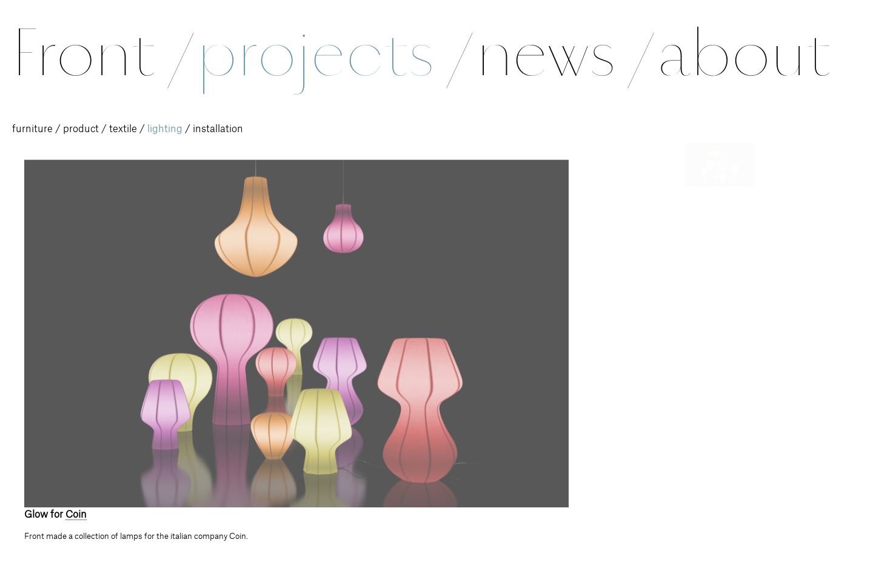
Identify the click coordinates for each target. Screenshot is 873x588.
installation (218, 129)
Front (101, 53)
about (744, 53)
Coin (76, 515)
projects (333, 53)
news (563, 53)
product (81, 129)
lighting (165, 129)
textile (123, 129)
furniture (32, 129)
